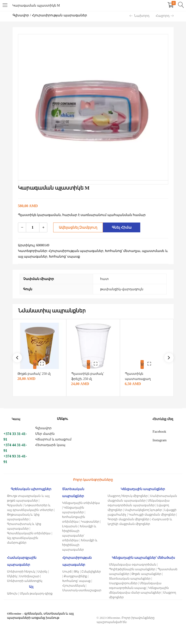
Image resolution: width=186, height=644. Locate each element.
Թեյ (76, 570)
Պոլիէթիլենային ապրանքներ (132, 568)
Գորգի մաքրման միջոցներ (128, 518)
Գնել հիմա (121, 227)
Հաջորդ (165, 16)
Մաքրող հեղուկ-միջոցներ (128, 495)
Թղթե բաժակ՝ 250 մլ (35, 373)
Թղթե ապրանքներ (146, 573)
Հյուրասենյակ (74, 584)
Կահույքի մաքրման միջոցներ (152, 513)
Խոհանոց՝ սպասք (76, 580)
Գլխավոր (21, 15)
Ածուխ (12, 592)
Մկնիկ (12, 575)
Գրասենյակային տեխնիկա (29, 532)
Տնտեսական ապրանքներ (130, 577)
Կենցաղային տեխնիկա (81, 502)
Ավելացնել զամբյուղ (77, 227)
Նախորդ (139, 16)
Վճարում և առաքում (53, 438)
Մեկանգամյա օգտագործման (133, 563)
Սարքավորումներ (123, 582)
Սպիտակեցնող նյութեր (143, 509)
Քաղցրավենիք (75, 575)
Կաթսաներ (90, 520)
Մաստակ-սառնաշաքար (82, 589)
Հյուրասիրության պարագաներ (60, 15)
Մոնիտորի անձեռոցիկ (25, 580)
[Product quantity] (33, 227)
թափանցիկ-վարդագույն (122, 289)
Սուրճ (67, 570)
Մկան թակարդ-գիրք (36, 592)
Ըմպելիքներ (91, 570)
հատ (104, 279)
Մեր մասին (45, 433)
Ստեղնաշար (29, 575)
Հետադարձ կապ (50, 444)
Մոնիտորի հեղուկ (21, 570)
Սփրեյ (42, 570)
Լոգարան (70, 525)
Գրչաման (15, 504)
